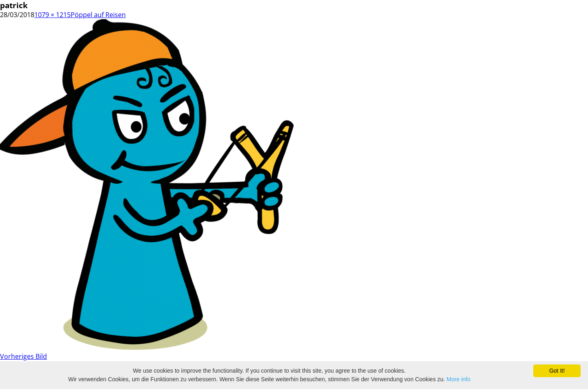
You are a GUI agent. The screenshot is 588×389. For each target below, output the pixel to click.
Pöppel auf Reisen (98, 15)
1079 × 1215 (52, 15)
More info (459, 379)
